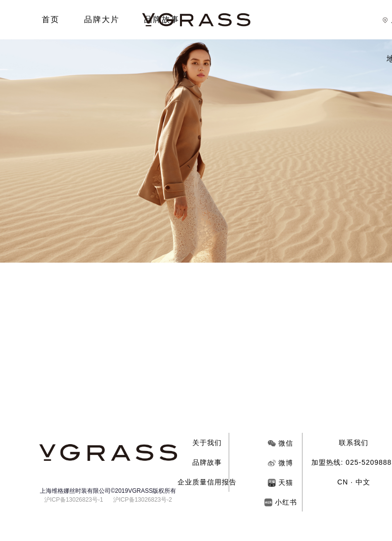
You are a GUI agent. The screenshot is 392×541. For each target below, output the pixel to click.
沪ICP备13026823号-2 (143, 500)
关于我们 (207, 443)
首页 (51, 19)
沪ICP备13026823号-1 (74, 500)
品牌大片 (102, 19)
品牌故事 (207, 462)
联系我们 (354, 443)
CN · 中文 (354, 482)
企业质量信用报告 (207, 482)
